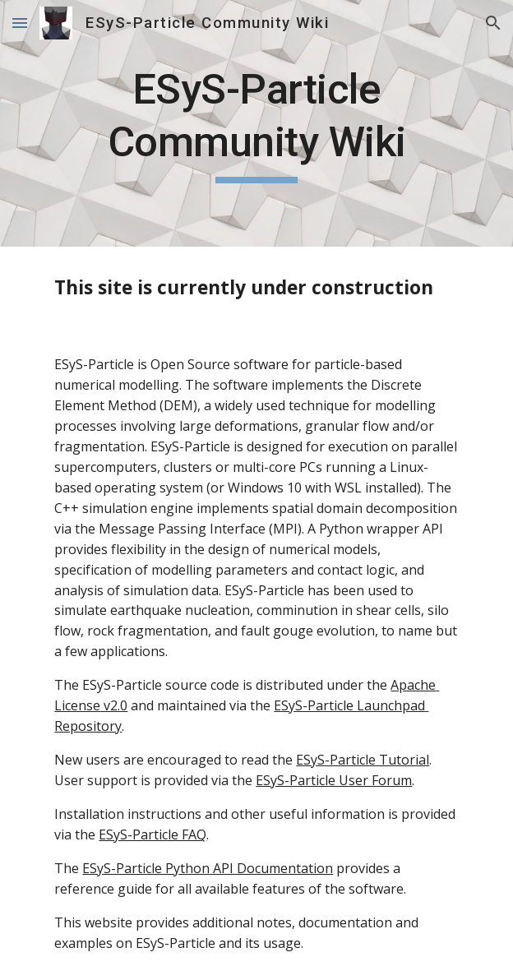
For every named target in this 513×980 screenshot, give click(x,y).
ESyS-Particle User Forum (334, 780)
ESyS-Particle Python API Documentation (208, 868)
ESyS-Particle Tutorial (363, 760)
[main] (256, 123)
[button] (20, 23)
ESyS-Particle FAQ (153, 834)
